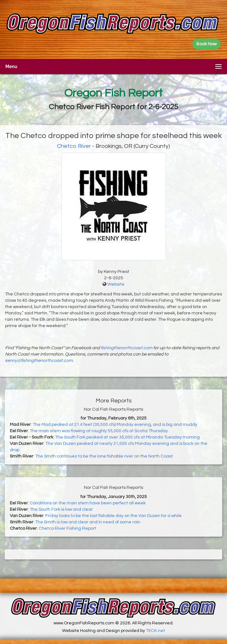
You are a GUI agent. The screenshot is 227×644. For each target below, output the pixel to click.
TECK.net (155, 631)
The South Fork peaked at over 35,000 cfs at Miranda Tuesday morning (127, 437)
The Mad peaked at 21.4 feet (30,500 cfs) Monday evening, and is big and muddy (115, 425)
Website (116, 284)
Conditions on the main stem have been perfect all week (88, 503)
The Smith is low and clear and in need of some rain (88, 522)
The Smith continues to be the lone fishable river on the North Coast (104, 456)
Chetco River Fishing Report (67, 528)
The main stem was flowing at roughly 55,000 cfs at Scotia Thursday (99, 431)
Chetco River (74, 146)
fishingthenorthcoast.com (126, 348)
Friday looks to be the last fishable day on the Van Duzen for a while (113, 516)
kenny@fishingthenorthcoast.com (39, 361)
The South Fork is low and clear (61, 509)
